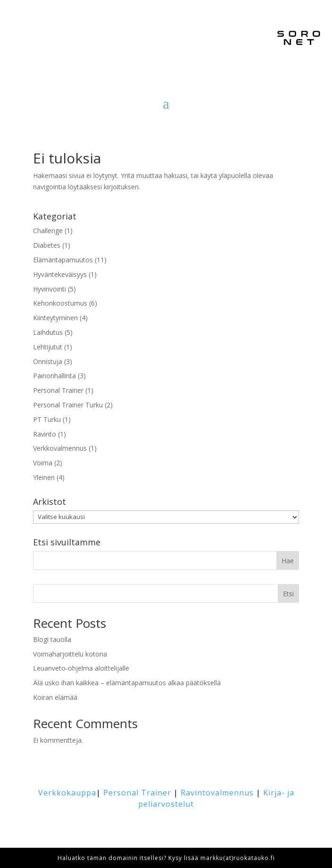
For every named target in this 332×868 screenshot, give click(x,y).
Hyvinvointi (50, 289)
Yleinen (44, 477)
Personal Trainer (58, 390)
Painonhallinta (54, 376)
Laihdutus (48, 332)
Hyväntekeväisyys (60, 274)
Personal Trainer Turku (68, 405)
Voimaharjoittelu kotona (70, 654)
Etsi (288, 594)
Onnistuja (48, 361)
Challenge (48, 231)
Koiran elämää (55, 697)
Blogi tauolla (52, 639)
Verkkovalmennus (60, 448)
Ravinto (45, 434)
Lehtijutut (48, 347)
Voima (43, 463)
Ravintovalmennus (217, 793)
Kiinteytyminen (55, 318)
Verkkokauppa (67, 793)
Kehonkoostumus (60, 303)
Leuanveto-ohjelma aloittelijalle (81, 668)
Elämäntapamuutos (63, 260)
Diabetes (47, 245)
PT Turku (47, 419)
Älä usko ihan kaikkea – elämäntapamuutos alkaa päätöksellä (127, 683)
